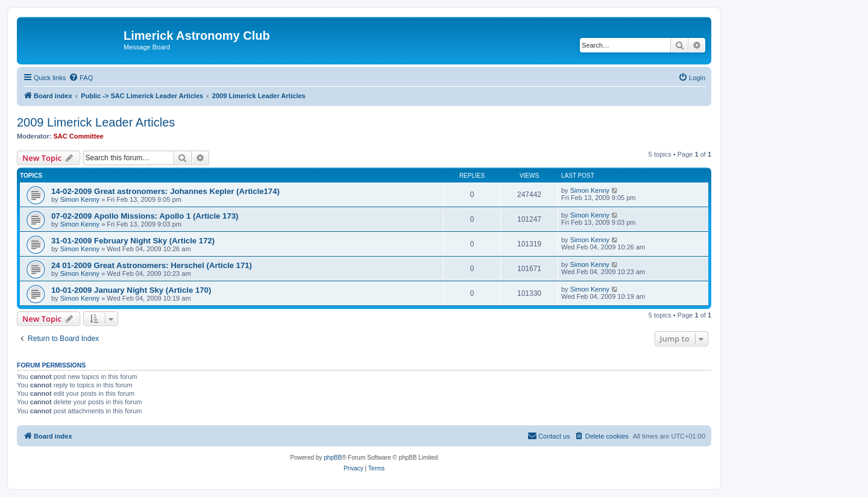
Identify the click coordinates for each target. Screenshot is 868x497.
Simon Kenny (80, 199)
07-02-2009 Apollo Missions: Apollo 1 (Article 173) (145, 216)
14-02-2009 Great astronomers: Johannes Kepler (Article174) (165, 191)
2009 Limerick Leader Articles (96, 122)
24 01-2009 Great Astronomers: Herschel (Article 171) (152, 265)
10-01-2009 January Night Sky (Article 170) (131, 290)
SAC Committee (79, 136)
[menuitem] (81, 78)
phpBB (333, 458)
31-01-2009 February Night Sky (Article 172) (133, 241)
